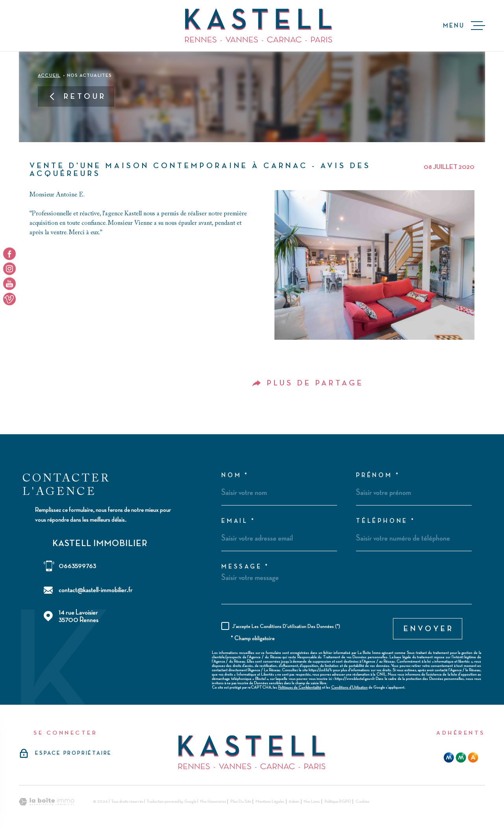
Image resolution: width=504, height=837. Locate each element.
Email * (238, 521)
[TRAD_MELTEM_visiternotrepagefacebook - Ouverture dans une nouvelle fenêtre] (9, 254)
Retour (77, 96)
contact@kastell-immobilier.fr (96, 590)
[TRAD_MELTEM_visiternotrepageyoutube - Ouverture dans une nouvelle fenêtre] (9, 284)
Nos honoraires (213, 802)
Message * (245, 567)
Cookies (362, 802)
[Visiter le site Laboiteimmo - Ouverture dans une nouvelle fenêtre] (46, 802)
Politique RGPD (338, 802)
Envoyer (429, 629)
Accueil (49, 76)
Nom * (235, 476)
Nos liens (312, 802)
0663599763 (77, 566)
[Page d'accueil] (258, 26)
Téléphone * (386, 521)
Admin (294, 802)
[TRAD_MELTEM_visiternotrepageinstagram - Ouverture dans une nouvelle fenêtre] (9, 269)
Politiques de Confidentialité (300, 687)
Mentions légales (270, 802)
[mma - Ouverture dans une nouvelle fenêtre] (461, 757)
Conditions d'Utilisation (349, 687)
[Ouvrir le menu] (464, 26)
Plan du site (241, 802)
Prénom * (378, 476)
